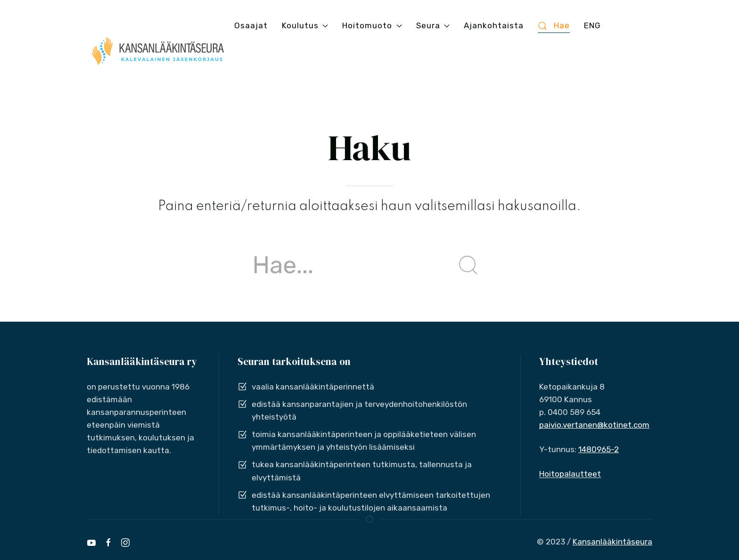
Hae (554, 26)
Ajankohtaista (494, 25)
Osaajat (251, 25)
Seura (433, 25)
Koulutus (305, 25)
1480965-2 (599, 449)
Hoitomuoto (372, 25)
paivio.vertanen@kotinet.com (594, 425)
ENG (592, 25)
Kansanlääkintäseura (612, 542)
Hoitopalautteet (570, 474)
